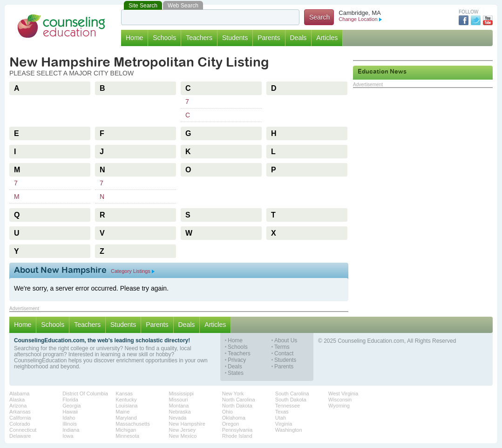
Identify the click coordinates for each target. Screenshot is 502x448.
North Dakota (237, 406)
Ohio (227, 412)
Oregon (231, 424)
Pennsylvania (237, 430)
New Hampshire (187, 424)
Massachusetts (132, 424)
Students (235, 38)
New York (233, 394)
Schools (164, 38)
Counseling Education (61, 26)
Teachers (199, 38)
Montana (179, 406)
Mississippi (181, 394)
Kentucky (126, 400)
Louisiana (126, 406)
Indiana (71, 430)
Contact (284, 354)
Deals (298, 38)
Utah (281, 418)
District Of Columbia (85, 394)
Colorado (20, 424)
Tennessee (288, 406)
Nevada (178, 418)
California (20, 418)
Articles (327, 38)
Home (134, 38)
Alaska (17, 400)
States (236, 373)
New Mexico (183, 436)
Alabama (19, 394)
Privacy (237, 360)
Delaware (20, 436)
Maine (122, 412)
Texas (282, 412)
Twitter (476, 20)
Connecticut (23, 430)
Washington (289, 430)
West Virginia (343, 394)
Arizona (18, 406)
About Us (286, 341)
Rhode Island (237, 436)
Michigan (126, 430)
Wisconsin (340, 400)
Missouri (179, 400)
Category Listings (133, 271)
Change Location (360, 19)
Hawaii (70, 412)
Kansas (124, 394)
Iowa (68, 436)
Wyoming (339, 406)
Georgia (71, 406)
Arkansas (20, 412)
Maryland (126, 418)
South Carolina (292, 394)
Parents (269, 38)
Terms (282, 347)
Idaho (69, 418)
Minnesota (127, 436)
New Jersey (182, 430)
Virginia (284, 424)
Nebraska (180, 412)
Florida (70, 400)
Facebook (464, 20)
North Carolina (239, 400)
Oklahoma (234, 418)
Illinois (70, 424)
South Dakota (291, 400)
